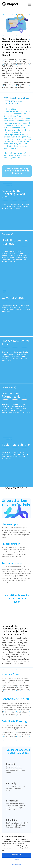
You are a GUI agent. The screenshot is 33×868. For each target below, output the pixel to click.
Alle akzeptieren (16, 855)
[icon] (29, 4)
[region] (16, 851)
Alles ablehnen (16, 864)
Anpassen (17, 859)
